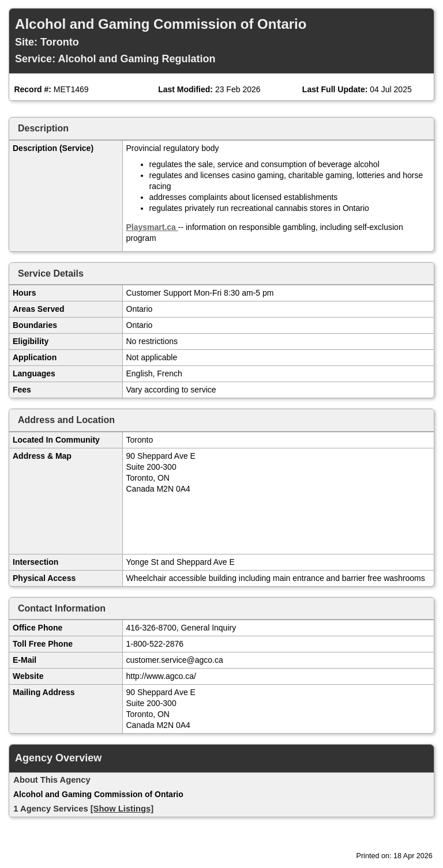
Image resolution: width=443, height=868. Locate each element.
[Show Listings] (122, 809)
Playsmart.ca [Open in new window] (152, 227)
